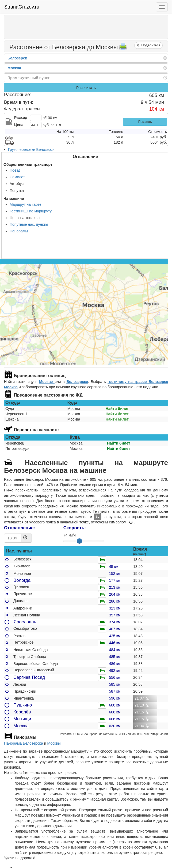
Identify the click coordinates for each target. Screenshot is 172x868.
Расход (21, 118)
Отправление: (20, 528)
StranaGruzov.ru (22, 7)
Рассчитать (86, 88)
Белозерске (77, 382)
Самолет (17, 177)
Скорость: (75, 528)
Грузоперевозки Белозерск (31, 150)
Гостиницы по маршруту (31, 211)
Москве (47, 382)
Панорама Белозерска (24, 743)
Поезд (15, 170)
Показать (145, 122)
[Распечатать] (123, 48)
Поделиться (150, 45)
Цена (19, 125)
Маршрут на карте (26, 204)
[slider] (79, 541)
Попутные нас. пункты (29, 224)
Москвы (54, 743)
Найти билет (117, 409)
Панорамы (19, 231)
